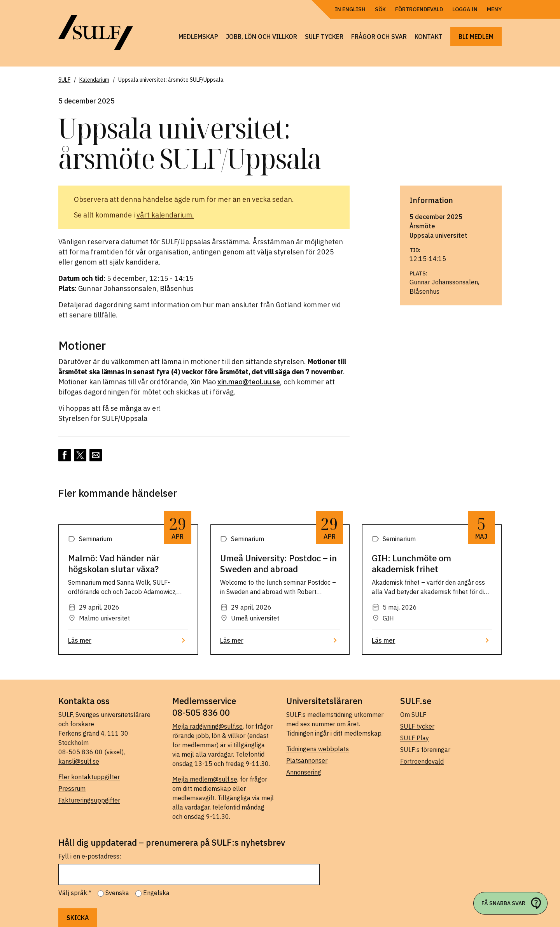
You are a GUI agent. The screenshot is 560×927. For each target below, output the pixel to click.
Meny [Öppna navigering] (494, 9)
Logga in (465, 9)
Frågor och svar (379, 37)
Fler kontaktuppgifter (89, 777)
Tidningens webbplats (318, 749)
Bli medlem (476, 37)
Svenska (117, 893)
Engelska (156, 893)
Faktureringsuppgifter (89, 800)
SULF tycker (324, 37)
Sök (380, 9)
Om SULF (413, 715)
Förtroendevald (419, 9)
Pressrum (72, 789)
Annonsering (304, 772)
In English (350, 9)
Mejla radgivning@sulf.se (207, 726)
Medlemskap (198, 37)
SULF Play (415, 738)
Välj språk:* (75, 893)
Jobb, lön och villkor (262, 37)
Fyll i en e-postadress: (90, 856)
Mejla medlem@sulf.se (205, 779)
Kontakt (429, 37)
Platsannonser (307, 761)
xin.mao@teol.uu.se (249, 382)
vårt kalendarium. (165, 215)
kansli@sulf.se (79, 761)
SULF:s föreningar (425, 750)
